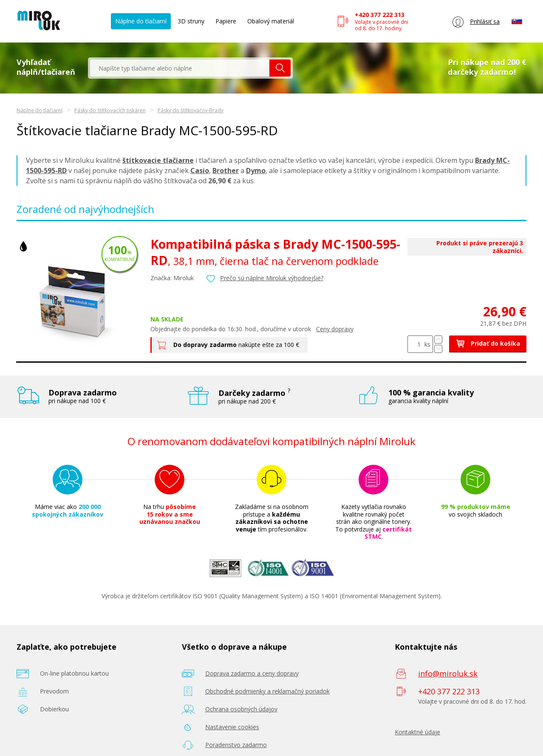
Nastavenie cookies (232, 727)
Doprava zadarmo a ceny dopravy (252, 673)
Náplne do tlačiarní (141, 21)
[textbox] (180, 68)
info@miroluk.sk (448, 674)
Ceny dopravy (335, 329)
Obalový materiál (271, 21)
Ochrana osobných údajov (241, 709)
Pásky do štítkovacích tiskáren (110, 110)
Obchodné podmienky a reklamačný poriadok (267, 691)
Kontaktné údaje (417, 732)
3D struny (191, 21)
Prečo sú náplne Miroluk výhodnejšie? (272, 278)
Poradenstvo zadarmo (236, 745)
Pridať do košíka (488, 343)
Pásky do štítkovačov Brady (191, 110)
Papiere (226, 21)
